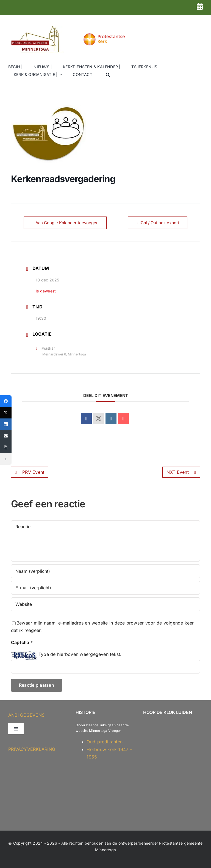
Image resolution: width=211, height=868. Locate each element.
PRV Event (30, 472)
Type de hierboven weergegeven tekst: (80, 654)
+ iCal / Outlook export (158, 223)
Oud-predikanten (105, 742)
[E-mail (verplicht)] (105, 588)
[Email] (6, 436)
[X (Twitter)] (6, 413)
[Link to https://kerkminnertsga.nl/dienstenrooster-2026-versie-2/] (200, 6)
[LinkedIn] (6, 424)
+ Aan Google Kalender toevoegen (65, 223)
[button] (108, 75)
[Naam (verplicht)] (105, 571)
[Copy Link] (6, 447)
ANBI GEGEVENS (26, 715)
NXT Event (181, 472)
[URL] (105, 604)
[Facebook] (6, 401)
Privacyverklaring (32, 749)
